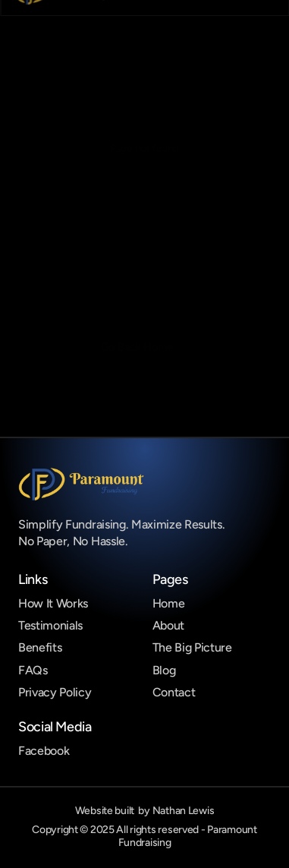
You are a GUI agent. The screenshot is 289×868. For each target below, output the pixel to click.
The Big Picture (192, 647)
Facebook (44, 751)
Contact (174, 692)
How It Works (53, 603)
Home (169, 603)
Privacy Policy (55, 692)
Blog (164, 670)
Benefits (40, 647)
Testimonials (50, 625)
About (168, 625)
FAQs (33, 670)
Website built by (145, 811)
